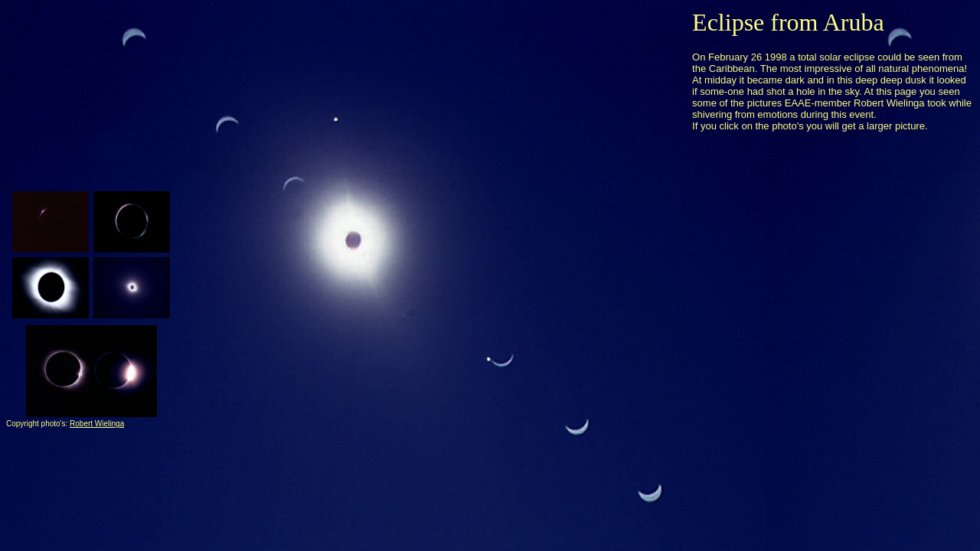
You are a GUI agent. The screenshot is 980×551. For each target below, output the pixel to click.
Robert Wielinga (97, 424)
